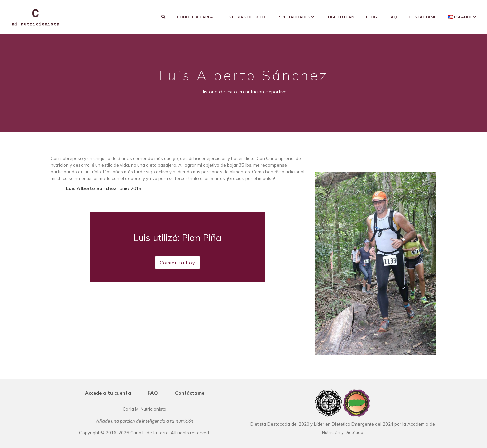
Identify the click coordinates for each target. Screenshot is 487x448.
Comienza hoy (177, 263)
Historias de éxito (245, 17)
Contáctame (422, 17)
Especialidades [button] (295, 17)
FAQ (393, 17)
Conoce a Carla (195, 17)
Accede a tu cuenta (108, 393)
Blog (372, 17)
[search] (163, 17)
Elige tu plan (340, 17)
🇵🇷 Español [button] (462, 17)
